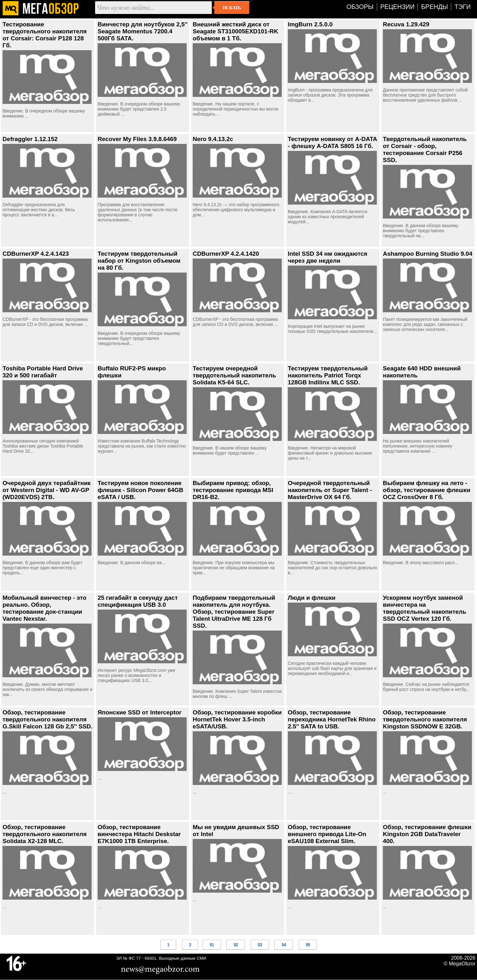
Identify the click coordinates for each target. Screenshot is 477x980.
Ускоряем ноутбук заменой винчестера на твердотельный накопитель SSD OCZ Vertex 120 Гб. (425, 608)
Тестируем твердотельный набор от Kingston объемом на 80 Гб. (139, 261)
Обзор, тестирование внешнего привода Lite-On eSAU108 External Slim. (327, 834)
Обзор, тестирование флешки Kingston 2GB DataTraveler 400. (427, 834)
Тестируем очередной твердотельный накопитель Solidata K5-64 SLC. (234, 375)
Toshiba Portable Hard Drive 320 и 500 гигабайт (43, 372)
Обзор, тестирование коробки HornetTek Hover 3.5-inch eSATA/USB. (237, 719)
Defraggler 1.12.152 (30, 139)
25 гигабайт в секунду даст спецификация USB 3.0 (138, 601)
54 (284, 945)
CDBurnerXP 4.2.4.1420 (226, 254)
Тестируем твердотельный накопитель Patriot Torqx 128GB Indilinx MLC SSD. (328, 375)
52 (236, 945)
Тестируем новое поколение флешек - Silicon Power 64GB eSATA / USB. (140, 490)
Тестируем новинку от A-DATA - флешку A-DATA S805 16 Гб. (332, 142)
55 (308, 945)
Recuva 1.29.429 (406, 24)
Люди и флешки (312, 598)
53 (260, 945)
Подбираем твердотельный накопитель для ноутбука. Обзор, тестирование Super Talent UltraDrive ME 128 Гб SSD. (234, 612)
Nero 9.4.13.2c (213, 139)
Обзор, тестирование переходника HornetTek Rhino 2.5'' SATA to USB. (332, 719)
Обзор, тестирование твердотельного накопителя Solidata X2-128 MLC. (45, 834)
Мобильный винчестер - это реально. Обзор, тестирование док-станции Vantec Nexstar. (45, 608)
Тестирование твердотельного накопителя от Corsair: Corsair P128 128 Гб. (45, 35)
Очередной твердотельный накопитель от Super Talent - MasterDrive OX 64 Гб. (330, 490)
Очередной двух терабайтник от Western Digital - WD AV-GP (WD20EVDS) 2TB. (47, 490)
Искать (232, 8)
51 (212, 945)
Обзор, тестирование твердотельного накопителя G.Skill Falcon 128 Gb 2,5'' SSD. (48, 719)
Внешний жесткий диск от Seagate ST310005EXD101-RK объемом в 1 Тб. (235, 31)
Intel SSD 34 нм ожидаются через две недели (328, 257)
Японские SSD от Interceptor (140, 712)
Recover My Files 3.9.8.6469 (137, 139)
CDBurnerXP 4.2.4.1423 (36, 254)
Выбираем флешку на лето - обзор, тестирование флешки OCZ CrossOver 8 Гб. (427, 490)
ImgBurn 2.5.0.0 (310, 24)
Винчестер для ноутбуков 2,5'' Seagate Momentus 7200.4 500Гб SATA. (143, 31)
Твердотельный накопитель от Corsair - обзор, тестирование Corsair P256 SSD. (425, 149)
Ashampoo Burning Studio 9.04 (428, 254)
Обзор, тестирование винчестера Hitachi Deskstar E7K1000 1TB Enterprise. (139, 834)
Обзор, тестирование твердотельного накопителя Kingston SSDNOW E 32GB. (425, 719)
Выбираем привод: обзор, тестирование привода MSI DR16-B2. (233, 490)
